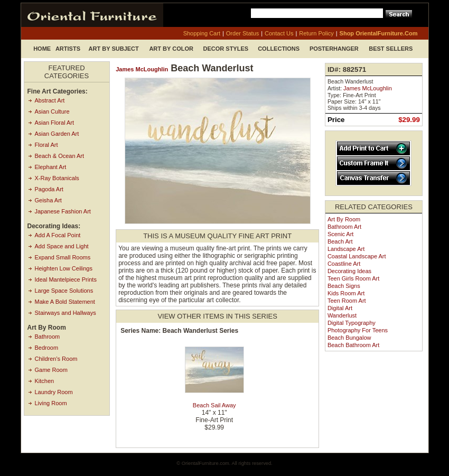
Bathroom (48, 337)
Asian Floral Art (55, 123)
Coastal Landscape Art (357, 256)
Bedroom (47, 348)
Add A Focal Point (58, 235)
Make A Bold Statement (65, 302)
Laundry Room (54, 392)
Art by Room (344, 219)
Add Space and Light (62, 246)
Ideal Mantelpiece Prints (66, 279)
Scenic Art (341, 234)
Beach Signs (344, 286)
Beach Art (340, 241)
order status (242, 33)
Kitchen (45, 381)
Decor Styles (226, 49)
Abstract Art (50, 100)
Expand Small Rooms (63, 257)
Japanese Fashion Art (63, 211)
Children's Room (56, 359)
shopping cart (202, 33)
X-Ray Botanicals (57, 178)
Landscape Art (346, 249)
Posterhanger (334, 49)
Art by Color (171, 49)
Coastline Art (344, 264)
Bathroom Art (344, 227)
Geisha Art (48, 200)
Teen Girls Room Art (353, 278)
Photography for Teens (358, 330)
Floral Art (46, 145)
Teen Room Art (347, 301)
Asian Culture (52, 111)
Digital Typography (352, 323)
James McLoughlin (142, 69)
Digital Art (340, 308)
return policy (316, 33)
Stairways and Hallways (66, 313)
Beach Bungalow (349, 338)
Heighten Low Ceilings (64, 268)
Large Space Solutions (64, 291)
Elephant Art (51, 167)
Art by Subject (114, 49)
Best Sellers (391, 49)
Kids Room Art (346, 293)
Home (42, 49)
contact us (279, 33)
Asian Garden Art (57, 134)
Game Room (51, 370)
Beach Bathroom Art (353, 345)
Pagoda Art (49, 189)
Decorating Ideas (349, 271)
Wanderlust (342, 315)
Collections (279, 49)
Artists (68, 49)
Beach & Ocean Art (60, 156)
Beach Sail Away (214, 405)
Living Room (51, 403)
